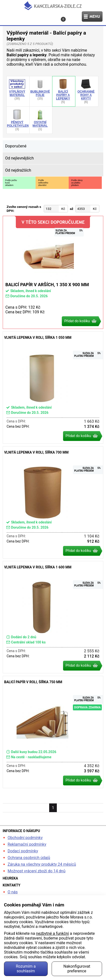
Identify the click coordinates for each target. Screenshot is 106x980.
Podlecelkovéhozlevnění (43, 183)
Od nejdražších (18, 170)
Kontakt (47, 17)
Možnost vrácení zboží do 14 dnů (37, 871)
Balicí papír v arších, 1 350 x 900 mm (53, 272)
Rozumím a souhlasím (26, 969)
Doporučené (16, 146)
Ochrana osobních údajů (29, 858)
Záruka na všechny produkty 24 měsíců (42, 864)
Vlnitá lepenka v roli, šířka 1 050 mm (53, 388)
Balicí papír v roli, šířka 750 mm (53, 732)
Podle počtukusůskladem (11, 183)
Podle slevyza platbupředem (77, 183)
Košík (64, 19)
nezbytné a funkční (53, 933)
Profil (28, 17)
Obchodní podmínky (25, 838)
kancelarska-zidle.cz (53, 6)
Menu (92, 17)
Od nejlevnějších (20, 158)
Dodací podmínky (23, 851)
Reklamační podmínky (27, 844)
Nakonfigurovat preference (77, 969)
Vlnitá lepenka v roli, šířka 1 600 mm (53, 617)
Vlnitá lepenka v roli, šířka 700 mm (53, 502)
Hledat (8, 17)
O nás (13, 892)
